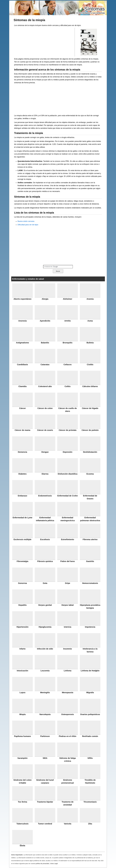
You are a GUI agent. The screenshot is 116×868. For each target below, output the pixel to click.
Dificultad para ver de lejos (28, 225)
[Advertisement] (44, 42)
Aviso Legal (54, 864)
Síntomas (95, 9)
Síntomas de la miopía (29, 20)
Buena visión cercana (26, 221)
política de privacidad (42, 864)
